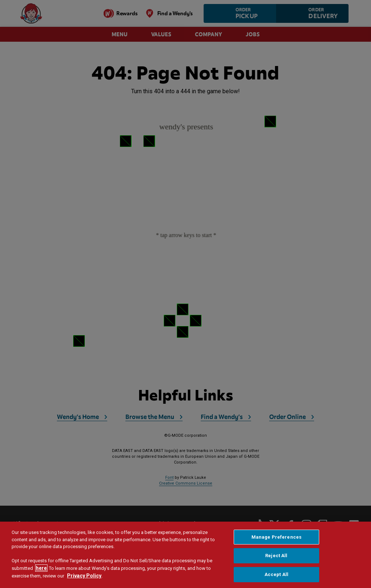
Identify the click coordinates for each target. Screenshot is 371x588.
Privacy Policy (84, 576)
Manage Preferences (276, 537)
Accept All (276, 574)
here (41, 568)
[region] (185, 555)
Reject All (276, 556)
